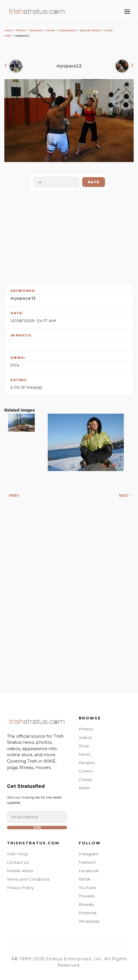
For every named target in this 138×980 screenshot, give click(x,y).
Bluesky (87, 904)
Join (37, 828)
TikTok (85, 879)
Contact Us (18, 862)
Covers (85, 771)
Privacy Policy (20, 888)
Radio (84, 788)
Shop (84, 746)
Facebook (89, 871)
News (84, 754)
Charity (85, 779)
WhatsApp (89, 921)
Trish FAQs (18, 854)
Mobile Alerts (20, 871)
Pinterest (88, 913)
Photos (21, 30)
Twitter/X (87, 862)
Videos (85, 737)
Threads (87, 896)
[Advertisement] (69, 236)
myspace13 (23, 298)
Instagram (89, 854)
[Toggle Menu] (127, 12)
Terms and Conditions (28, 879)
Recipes (87, 763)
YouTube (87, 888)
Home (9, 30)
